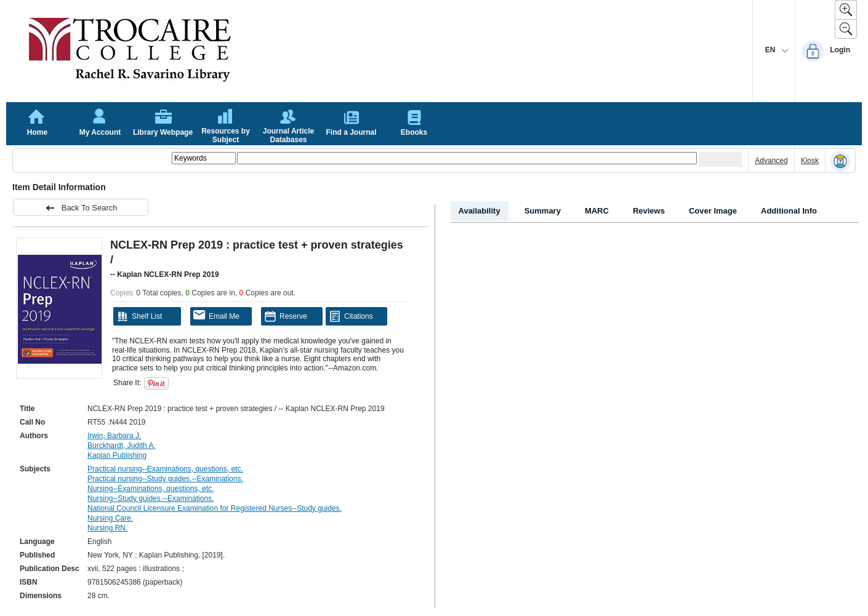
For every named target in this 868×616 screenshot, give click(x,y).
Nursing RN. (107, 528)
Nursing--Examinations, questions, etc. (151, 489)
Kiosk (810, 161)
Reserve (286, 316)
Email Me (216, 315)
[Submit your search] (720, 159)
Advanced (771, 161)
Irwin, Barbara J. (114, 436)
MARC (597, 211)
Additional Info (789, 211)
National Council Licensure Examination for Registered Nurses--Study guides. (215, 508)
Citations (351, 316)
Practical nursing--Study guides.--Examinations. (165, 479)
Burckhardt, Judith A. (122, 446)
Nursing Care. (110, 518)
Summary (543, 211)
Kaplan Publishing (117, 455)
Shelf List (139, 316)
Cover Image (713, 211)
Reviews (649, 211)
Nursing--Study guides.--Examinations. (151, 498)
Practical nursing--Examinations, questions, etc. (165, 469)
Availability (480, 211)
